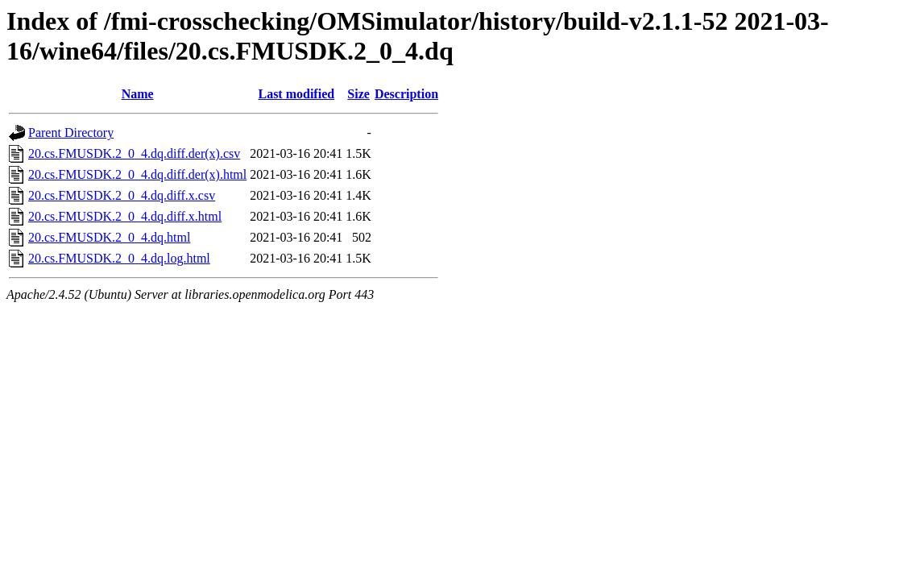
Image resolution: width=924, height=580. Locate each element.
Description (406, 94)
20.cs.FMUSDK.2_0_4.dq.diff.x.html (125, 216)
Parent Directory (71, 133)
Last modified (296, 94)
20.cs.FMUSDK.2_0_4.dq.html (109, 237)
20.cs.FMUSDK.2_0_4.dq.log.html (119, 258)
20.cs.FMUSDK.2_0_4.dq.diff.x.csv (122, 195)
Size (358, 94)
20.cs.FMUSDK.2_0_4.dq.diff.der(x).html (137, 174)
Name (138, 94)
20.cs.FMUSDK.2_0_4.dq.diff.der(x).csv (134, 153)
